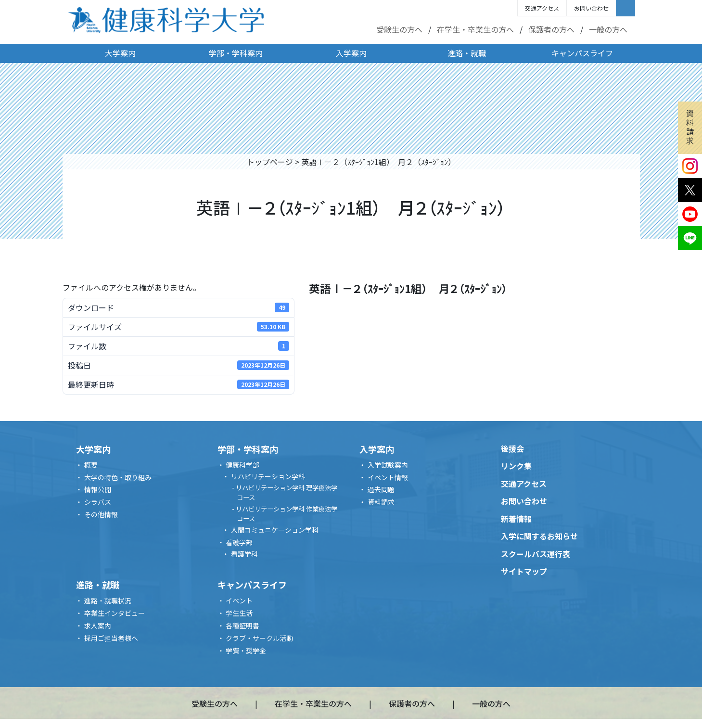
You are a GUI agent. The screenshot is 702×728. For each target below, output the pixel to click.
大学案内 (120, 53)
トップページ (270, 162)
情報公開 (98, 489)
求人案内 (98, 626)
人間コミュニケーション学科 (275, 530)
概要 (91, 465)
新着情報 (516, 519)
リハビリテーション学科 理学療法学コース (287, 492)
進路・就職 (467, 53)
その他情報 (101, 514)
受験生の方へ (399, 29)
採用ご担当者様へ (111, 638)
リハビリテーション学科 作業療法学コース (287, 514)
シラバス (98, 502)
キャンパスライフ (582, 53)
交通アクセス (542, 8)
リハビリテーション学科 (268, 476)
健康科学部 (243, 465)
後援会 (512, 448)
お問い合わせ (591, 8)
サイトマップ (524, 571)
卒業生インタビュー (115, 613)
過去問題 (381, 489)
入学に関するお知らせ (539, 536)
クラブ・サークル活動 (259, 638)
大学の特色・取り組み (118, 477)
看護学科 (244, 554)
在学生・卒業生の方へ (475, 29)
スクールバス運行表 (536, 554)
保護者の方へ (551, 29)
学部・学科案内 (236, 53)
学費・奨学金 (246, 651)
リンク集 (516, 466)
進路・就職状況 (108, 600)
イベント (239, 600)
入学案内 (351, 53)
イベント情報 (388, 477)
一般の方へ (608, 29)
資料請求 (690, 127)
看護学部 (239, 542)
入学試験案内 (388, 465)
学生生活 (239, 613)
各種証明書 (243, 626)
